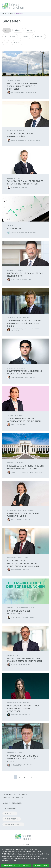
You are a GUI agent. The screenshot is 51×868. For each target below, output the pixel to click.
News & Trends (8, 14)
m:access (10, 813)
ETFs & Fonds (10, 36)
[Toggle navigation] (47, 6)
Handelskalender (13, 824)
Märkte (18, 30)
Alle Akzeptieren (41, 865)
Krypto (17, 43)
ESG (6, 43)
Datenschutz (11, 861)
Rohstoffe (39, 36)
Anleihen (25, 36)
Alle (7, 30)
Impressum (26, 845)
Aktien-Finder (12, 819)
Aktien (30, 30)
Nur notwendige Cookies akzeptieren (16, 865)
